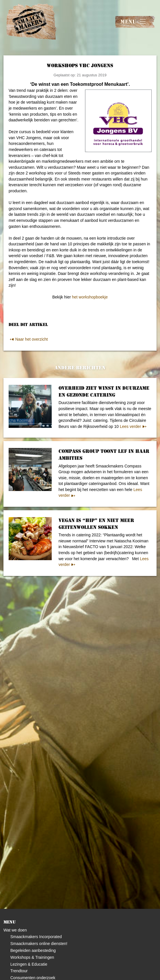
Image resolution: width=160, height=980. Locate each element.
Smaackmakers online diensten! (39, 944)
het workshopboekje (90, 297)
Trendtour (19, 971)
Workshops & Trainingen (32, 957)
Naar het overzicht (28, 339)
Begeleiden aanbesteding (33, 950)
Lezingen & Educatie (29, 964)
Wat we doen (15, 930)
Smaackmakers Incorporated (36, 937)
